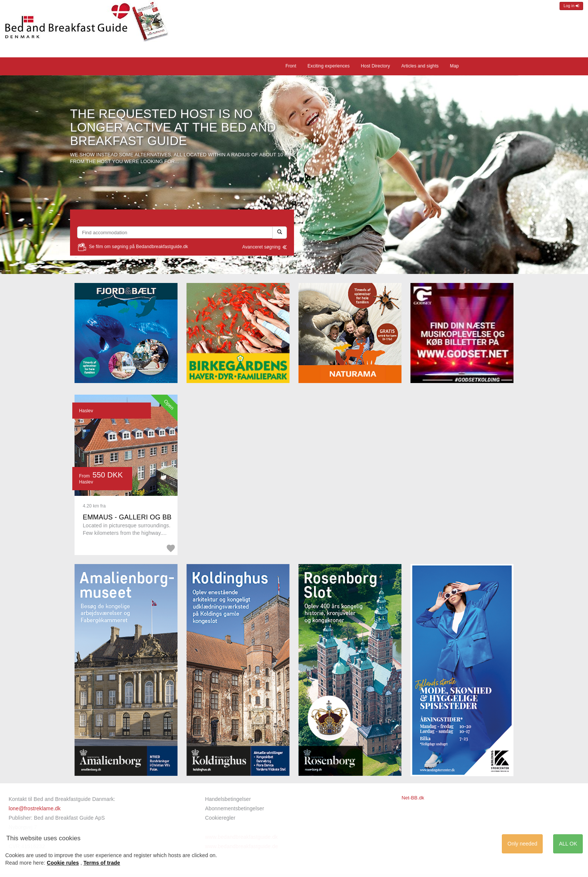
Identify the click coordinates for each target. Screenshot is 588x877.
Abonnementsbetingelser (235, 808)
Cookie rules (63, 863)
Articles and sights (420, 66)
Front (291, 66)
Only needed (522, 844)
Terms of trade (102, 863)
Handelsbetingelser (228, 799)
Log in (571, 6)
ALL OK (568, 844)
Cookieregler (220, 818)
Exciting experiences (329, 66)
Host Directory (376, 66)
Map (454, 66)
